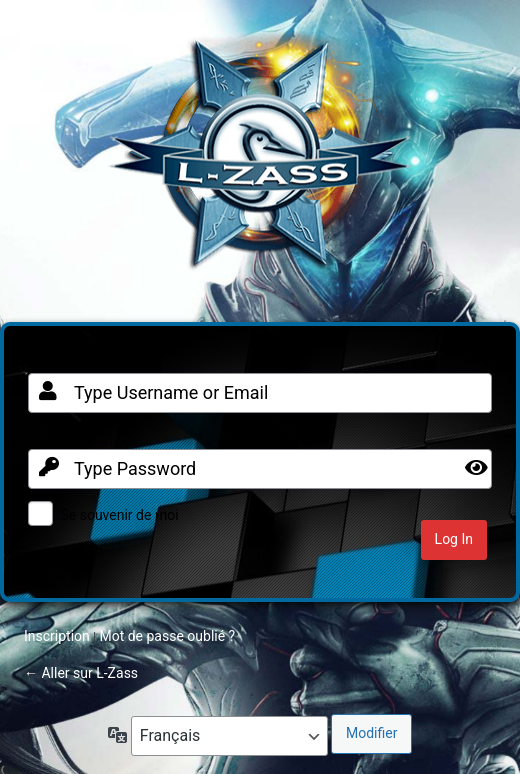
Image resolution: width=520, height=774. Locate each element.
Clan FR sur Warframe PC (260, 164)
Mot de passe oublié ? (167, 636)
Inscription (57, 636)
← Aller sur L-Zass (81, 673)
